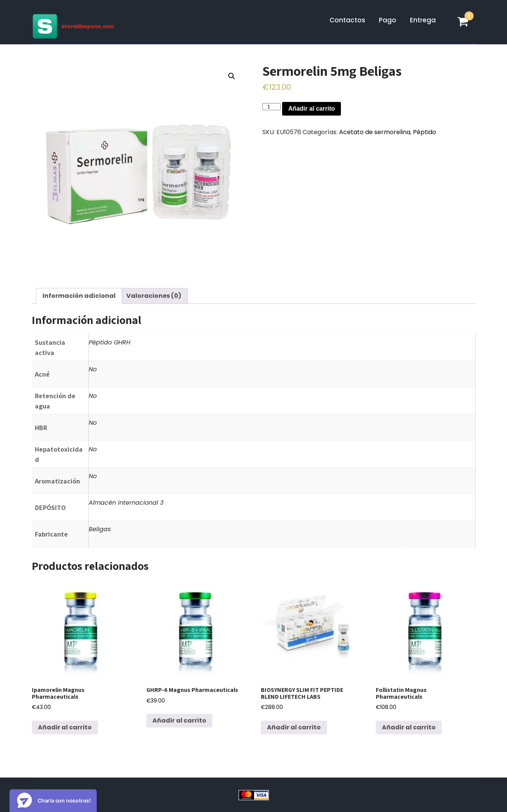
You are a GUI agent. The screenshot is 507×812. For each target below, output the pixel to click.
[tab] (79, 296)
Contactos (347, 20)
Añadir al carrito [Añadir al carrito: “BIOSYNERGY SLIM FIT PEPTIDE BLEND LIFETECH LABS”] (294, 727)
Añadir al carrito (312, 109)
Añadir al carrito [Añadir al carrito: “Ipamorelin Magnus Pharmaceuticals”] (65, 727)
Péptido (425, 132)
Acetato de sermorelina (375, 132)
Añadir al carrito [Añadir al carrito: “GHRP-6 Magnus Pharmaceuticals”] (179, 720)
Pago (388, 20)
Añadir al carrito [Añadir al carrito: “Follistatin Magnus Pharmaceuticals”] (409, 727)
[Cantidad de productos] (272, 107)
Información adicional (79, 296)
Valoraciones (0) (154, 296)
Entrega (423, 20)
